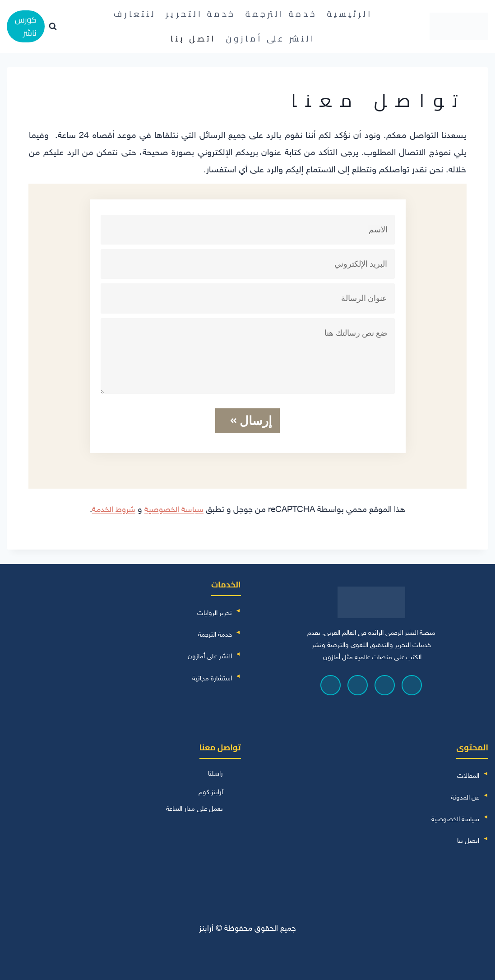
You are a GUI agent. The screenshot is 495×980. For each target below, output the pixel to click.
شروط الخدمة (113, 509)
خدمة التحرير (201, 14)
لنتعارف (135, 14)
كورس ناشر (26, 26)
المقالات (468, 775)
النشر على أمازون (271, 39)
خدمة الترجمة (281, 14)
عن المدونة (465, 797)
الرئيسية (349, 14)
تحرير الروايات (215, 612)
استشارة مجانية (212, 677)
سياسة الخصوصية (175, 509)
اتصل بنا (193, 39)
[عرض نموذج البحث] (53, 27)
